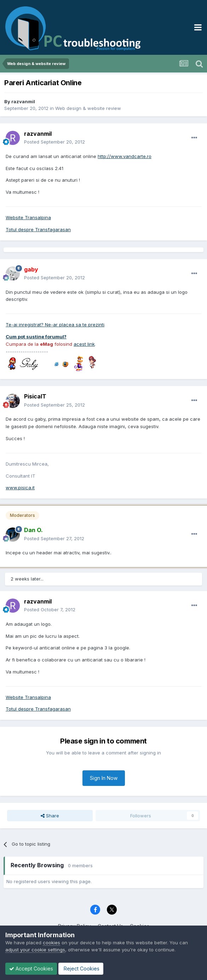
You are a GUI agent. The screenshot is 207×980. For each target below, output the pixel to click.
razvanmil (23, 101)
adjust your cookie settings (35, 950)
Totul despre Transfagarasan (38, 229)
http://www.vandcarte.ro (125, 156)
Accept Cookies (31, 969)
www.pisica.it (20, 488)
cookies (51, 943)
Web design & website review (88, 108)
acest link (84, 344)
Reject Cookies (81, 969)
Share (50, 816)
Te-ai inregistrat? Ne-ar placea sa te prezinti (55, 325)
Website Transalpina (28, 217)
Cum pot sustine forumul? (36, 337)
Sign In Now (104, 778)
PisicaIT (35, 396)
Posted (54, 142)
